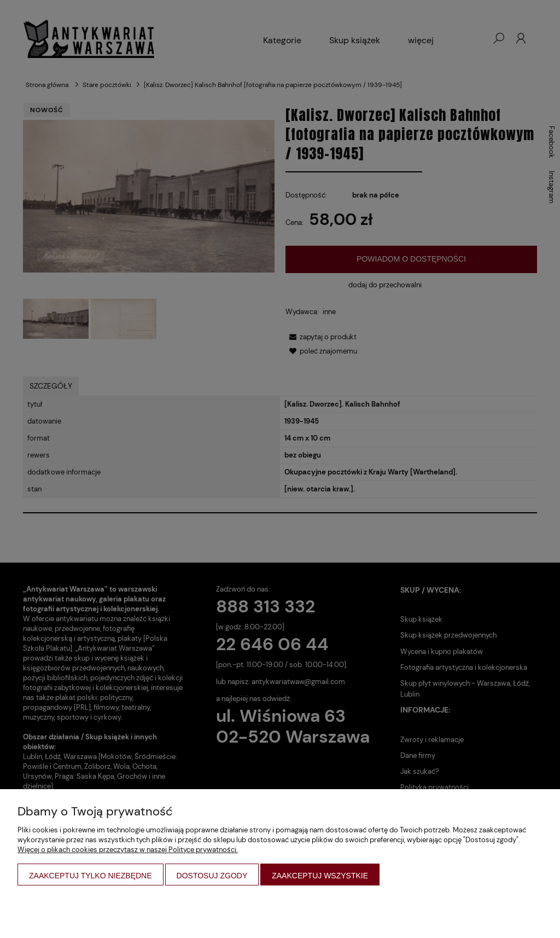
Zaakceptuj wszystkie (320, 876)
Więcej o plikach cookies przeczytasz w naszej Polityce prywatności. (128, 850)
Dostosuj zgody (212, 876)
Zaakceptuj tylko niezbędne (91, 876)
